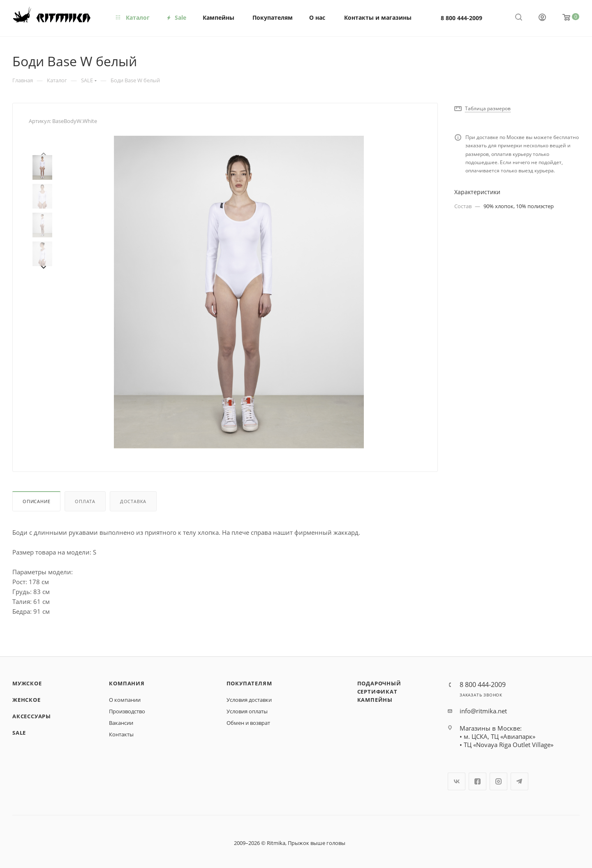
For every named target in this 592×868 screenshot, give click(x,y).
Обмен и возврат (248, 723)
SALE (19, 733)
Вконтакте (457, 781)
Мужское (27, 683)
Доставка (133, 501)
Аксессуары (32, 716)
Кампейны (375, 700)
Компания (127, 683)
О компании (125, 700)
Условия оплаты (247, 711)
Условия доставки (249, 700)
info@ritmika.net (483, 711)
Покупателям (249, 683)
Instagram (498, 781)
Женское (27, 700)
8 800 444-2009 (461, 18)
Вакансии (121, 723)
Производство (127, 711)
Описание (36, 501)
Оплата (85, 501)
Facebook (478, 781)
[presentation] (43, 153)
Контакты (121, 734)
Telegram (519, 781)
